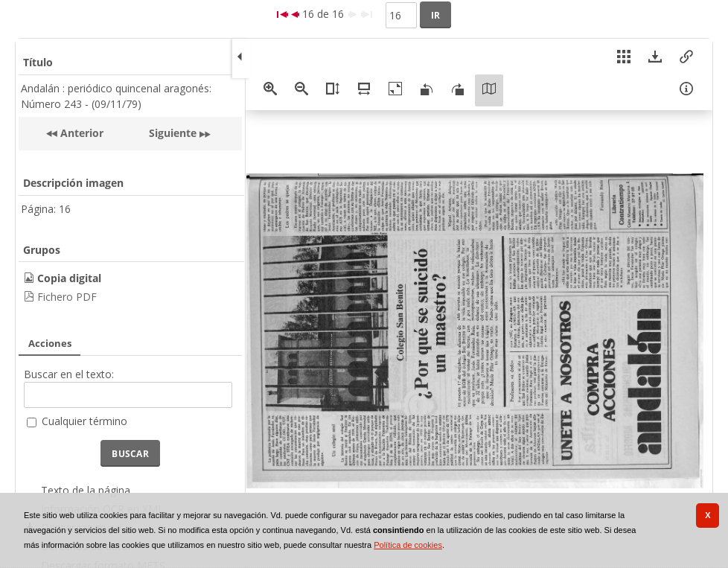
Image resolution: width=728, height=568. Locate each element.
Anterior (80, 133)
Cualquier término (84, 421)
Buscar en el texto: (69, 374)
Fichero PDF (67, 297)
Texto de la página (86, 490)
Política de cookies (408, 545)
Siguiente (173, 133)
